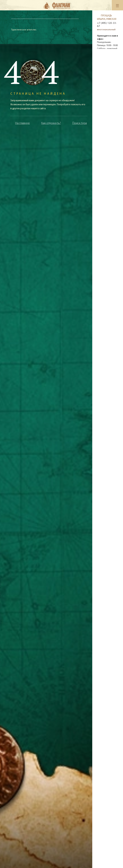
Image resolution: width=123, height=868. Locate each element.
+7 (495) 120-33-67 (107, 25)
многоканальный (106, 30)
